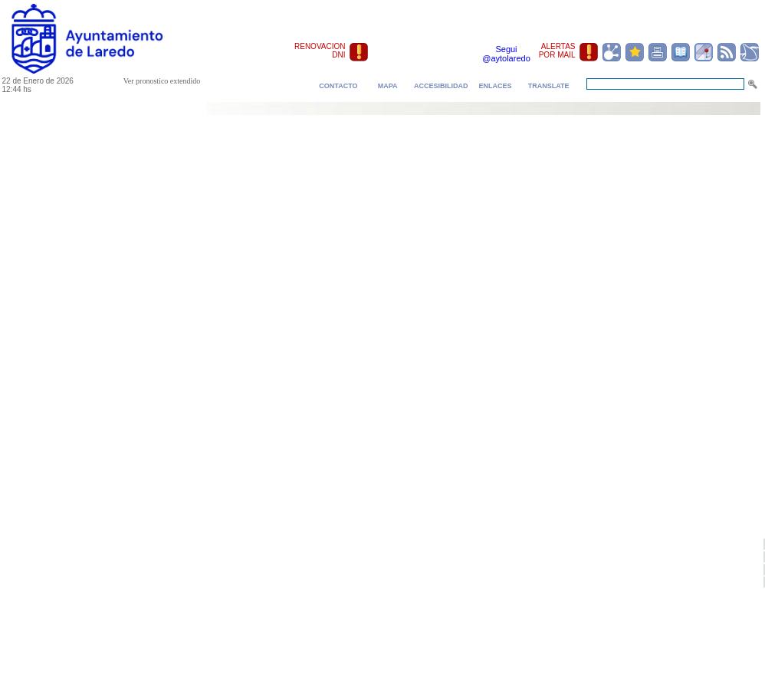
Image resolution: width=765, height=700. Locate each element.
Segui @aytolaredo (506, 54)
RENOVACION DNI (320, 51)
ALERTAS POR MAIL (557, 51)
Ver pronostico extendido (162, 81)
